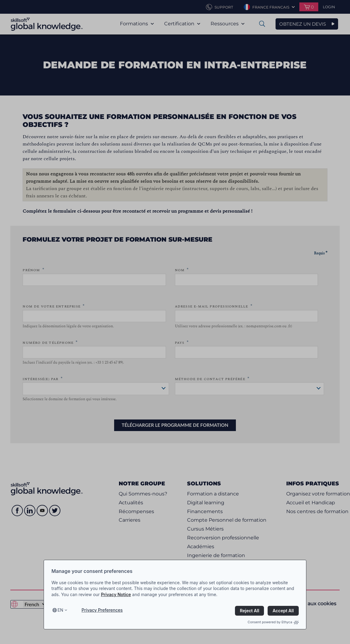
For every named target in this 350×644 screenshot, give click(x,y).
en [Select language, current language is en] (60, 610)
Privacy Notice (116, 594)
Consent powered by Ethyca (273, 622)
